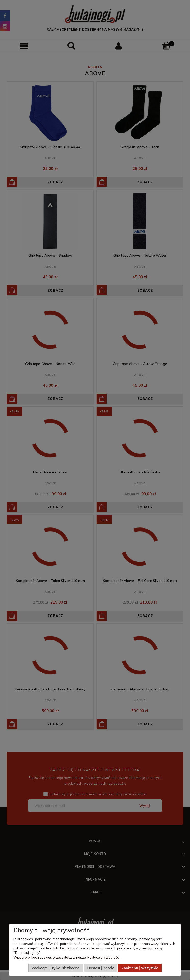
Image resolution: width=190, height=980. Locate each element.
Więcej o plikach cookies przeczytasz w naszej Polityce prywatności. (67, 957)
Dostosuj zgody (101, 968)
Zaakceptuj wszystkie (140, 968)
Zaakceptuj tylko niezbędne (56, 968)
